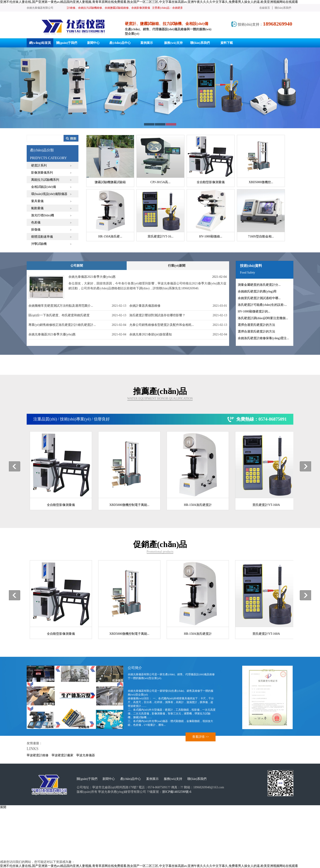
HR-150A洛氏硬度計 (198, 505)
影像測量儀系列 (42, 173)
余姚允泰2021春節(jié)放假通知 (151, 334)
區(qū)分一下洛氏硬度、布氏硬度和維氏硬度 (59, 315)
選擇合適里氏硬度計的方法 (256, 325)
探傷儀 (36, 230)
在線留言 (265, 8)
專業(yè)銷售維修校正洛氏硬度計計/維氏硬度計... (62, 325)
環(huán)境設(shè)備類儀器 (49, 194)
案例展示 (152, 779)
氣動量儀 (37, 208)
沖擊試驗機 (39, 244)
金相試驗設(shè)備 (44, 187)
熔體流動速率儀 (42, 237)
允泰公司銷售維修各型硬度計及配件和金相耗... (162, 325)
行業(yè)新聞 (177, 266)
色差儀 (36, 222)
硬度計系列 (39, 165)
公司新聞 (77, 266)
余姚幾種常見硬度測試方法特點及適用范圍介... (61, 306)
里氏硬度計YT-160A (266, 505)
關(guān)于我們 (87, 779)
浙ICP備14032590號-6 (177, 792)
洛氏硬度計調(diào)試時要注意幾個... (263, 318)
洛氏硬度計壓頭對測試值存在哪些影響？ (157, 315)
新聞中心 (109, 779)
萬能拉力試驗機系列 (45, 180)
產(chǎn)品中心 (131, 779)
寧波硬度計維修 (38, 755)
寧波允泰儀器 (86, 755)
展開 (3, 807)
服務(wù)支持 (173, 779)
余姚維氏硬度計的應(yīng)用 (257, 291)
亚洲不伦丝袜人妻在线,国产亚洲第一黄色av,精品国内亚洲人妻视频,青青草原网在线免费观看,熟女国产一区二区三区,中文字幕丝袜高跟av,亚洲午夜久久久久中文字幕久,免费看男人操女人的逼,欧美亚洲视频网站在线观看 (149, 2)
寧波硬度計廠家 (62, 755)
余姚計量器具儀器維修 (145, 306)
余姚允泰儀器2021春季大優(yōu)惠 (52, 334)
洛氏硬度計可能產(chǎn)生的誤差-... (262, 305)
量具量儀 (37, 201)
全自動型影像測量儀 (61, 505)
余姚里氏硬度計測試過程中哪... (259, 298)
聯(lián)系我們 (283, 8)
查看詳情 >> (201, 737)
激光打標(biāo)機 (43, 215)
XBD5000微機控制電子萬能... (129, 505)
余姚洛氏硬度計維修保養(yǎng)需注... (263, 338)
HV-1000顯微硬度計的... (254, 311)
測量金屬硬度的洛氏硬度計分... (259, 285)
